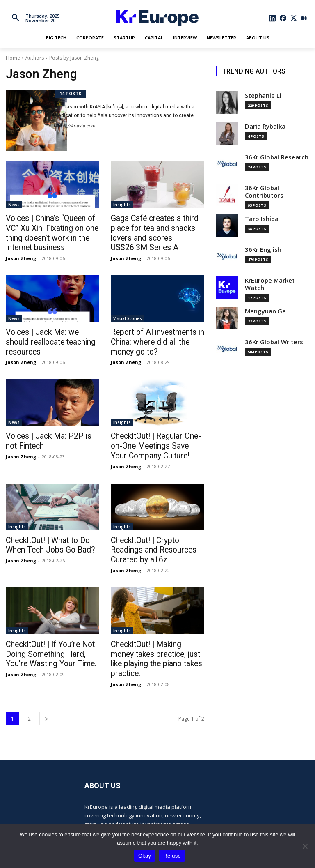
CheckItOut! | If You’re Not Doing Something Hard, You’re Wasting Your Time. (51, 644)
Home (13, 58)
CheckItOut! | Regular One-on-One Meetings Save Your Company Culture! (156, 440)
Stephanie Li (263, 96)
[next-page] (46, 697)
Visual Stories (128, 315)
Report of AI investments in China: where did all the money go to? (157, 338)
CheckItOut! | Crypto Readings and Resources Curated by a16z (157, 542)
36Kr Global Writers (274, 342)
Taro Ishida (262, 219)
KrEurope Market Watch (270, 284)
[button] (16, 18)
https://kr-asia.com (75, 126)
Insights (122, 205)
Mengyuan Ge (265, 311)
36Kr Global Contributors (264, 192)
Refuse (172, 856)
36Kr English (263, 250)
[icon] (273, 18)
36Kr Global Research (277, 157)
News (14, 205)
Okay (145, 856)
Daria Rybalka (265, 126)
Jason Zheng (21, 255)
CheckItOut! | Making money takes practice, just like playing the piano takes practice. (157, 644)
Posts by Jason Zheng (74, 58)
